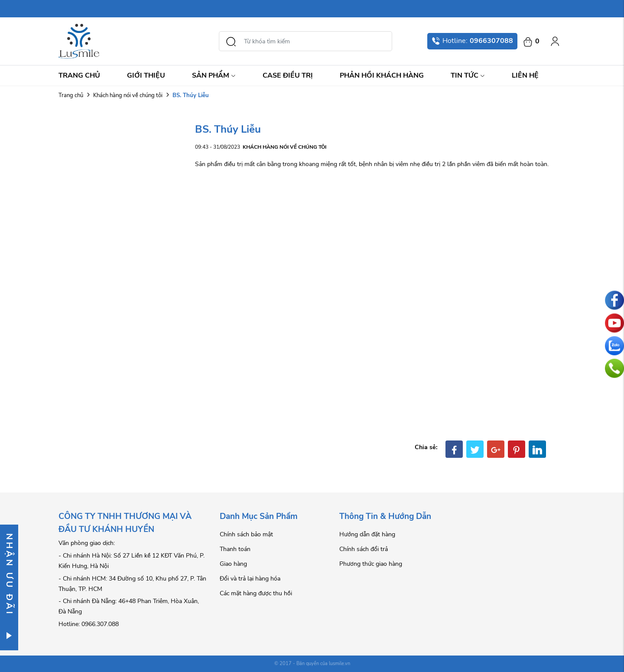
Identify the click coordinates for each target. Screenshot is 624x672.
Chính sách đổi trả (364, 549)
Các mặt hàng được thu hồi (256, 593)
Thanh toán (235, 549)
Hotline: (472, 41)
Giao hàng (233, 564)
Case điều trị (288, 75)
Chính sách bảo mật (246, 534)
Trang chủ (79, 75)
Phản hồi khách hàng (382, 75)
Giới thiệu (146, 75)
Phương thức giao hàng (371, 564)
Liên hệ (525, 75)
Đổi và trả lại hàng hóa (250, 579)
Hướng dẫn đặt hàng (367, 534)
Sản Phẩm (214, 75)
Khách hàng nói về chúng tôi (128, 95)
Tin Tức (468, 75)
